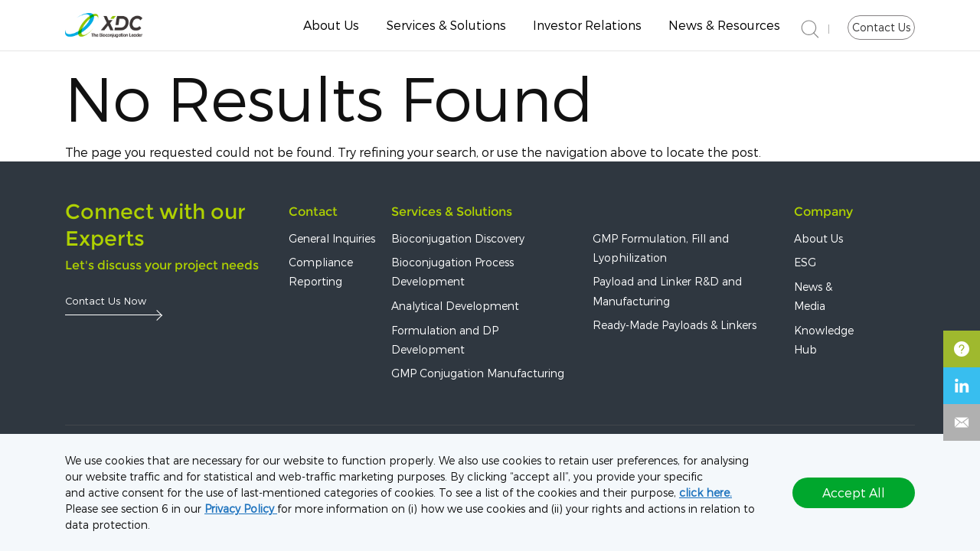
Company (823, 213)
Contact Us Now (106, 302)
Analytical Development (455, 307)
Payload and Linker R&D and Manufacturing (667, 293)
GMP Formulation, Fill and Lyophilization (661, 249)
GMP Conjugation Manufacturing (478, 375)
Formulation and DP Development (445, 341)
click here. (706, 492)
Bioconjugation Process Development (452, 273)
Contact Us (881, 27)
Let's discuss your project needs (162, 267)
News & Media (813, 298)
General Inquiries (332, 240)
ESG (805, 264)
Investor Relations (587, 25)
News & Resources (724, 25)
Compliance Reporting (321, 273)
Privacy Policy (241, 509)
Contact (313, 213)
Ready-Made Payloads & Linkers (675, 326)
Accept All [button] (854, 492)
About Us (331, 25)
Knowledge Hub (824, 341)
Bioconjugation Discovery (458, 240)
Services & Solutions (446, 25)
